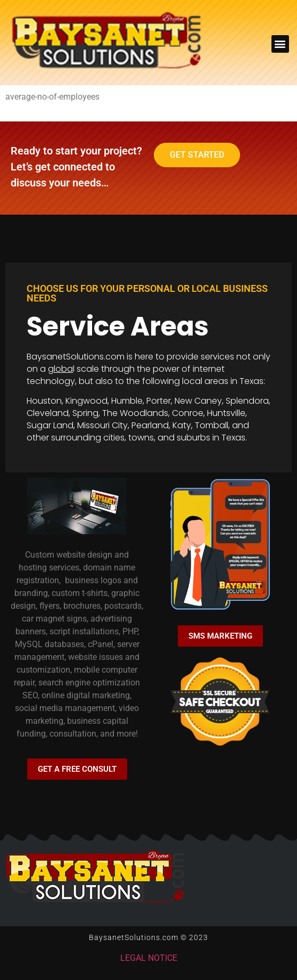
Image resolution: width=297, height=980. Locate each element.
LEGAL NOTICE (149, 958)
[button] (280, 44)
